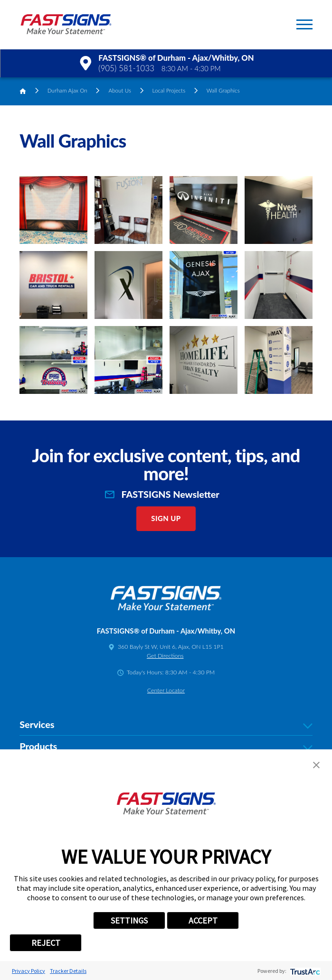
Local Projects (169, 90)
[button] (304, 24)
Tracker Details (68, 971)
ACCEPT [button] (203, 920)
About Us (120, 90)
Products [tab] (166, 746)
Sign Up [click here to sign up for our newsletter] (166, 518)
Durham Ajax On (67, 90)
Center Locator (166, 690)
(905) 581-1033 (126, 68)
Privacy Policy (28, 971)
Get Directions (165, 656)
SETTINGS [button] (129, 920)
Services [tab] (166, 724)
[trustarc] (304, 971)
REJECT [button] (46, 943)
